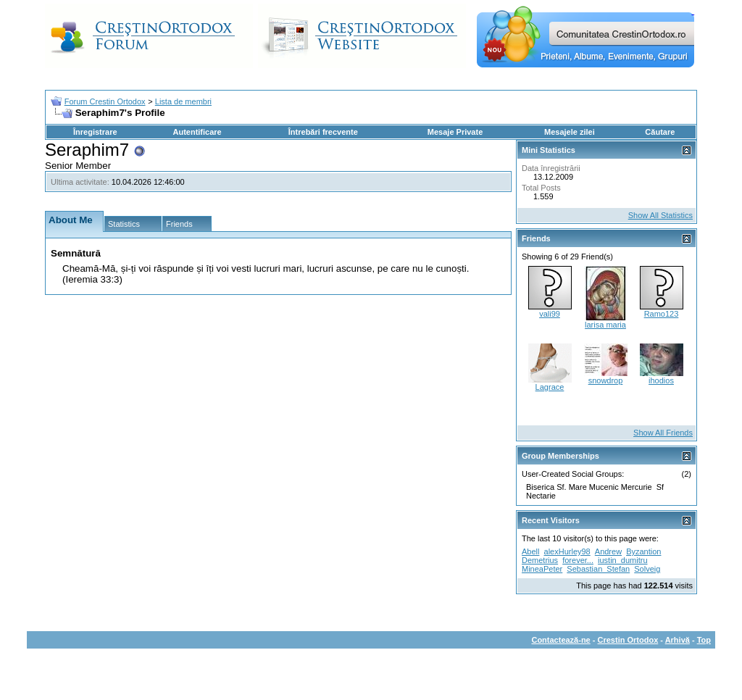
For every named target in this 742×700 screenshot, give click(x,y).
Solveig (647, 569)
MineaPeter (542, 569)
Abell (530, 551)
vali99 (550, 314)
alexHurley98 (567, 551)
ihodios (661, 380)
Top (704, 640)
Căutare (660, 132)
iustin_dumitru (622, 560)
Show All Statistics (660, 215)
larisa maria (605, 325)
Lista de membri (183, 101)
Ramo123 (662, 314)
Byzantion (643, 551)
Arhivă (678, 640)
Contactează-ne (560, 640)
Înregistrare (95, 132)
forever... (578, 560)
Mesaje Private (455, 132)
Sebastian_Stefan (598, 569)
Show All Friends (663, 433)
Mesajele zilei (570, 132)
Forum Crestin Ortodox (105, 101)
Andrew (608, 551)
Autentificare (197, 132)
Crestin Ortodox (628, 640)
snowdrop (606, 380)
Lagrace (550, 387)
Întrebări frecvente (323, 132)
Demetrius (540, 560)
